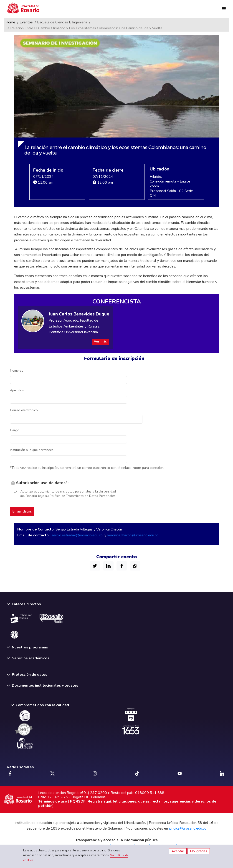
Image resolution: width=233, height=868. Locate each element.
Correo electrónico (24, 410)
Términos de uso (53, 801)
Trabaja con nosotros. (21, 618)
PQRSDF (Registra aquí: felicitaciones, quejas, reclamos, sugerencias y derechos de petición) (127, 804)
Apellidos (17, 390)
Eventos (26, 22)
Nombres (17, 370)
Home (10, 22)
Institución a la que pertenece (32, 450)
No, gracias (199, 851)
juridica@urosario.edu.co (188, 828)
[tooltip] (13, 483)
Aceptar (178, 851)
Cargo (15, 430)
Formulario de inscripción (114, 358)
